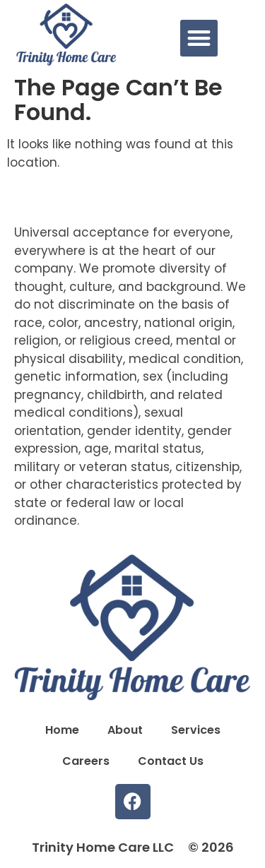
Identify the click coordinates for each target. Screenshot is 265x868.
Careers (86, 761)
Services (196, 730)
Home (62, 730)
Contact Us (171, 761)
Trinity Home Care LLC (103, 847)
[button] (199, 38)
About (125, 730)
